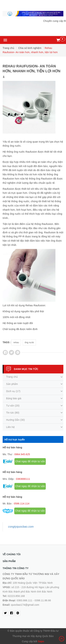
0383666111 (23, 479)
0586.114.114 (22, 504)
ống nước (29, 342)
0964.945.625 (22, 454)
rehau (16, 342)
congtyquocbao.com (21, 527)
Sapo (41, 641)
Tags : (7, 342)
